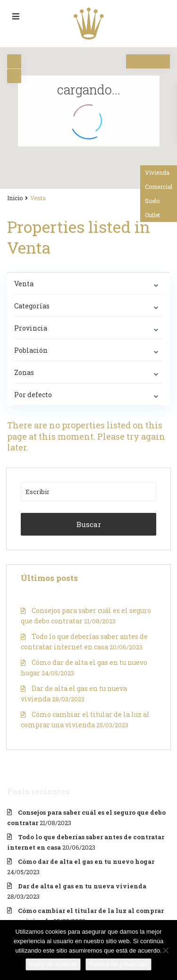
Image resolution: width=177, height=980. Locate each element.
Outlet (152, 215)
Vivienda (157, 172)
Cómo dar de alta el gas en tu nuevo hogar (86, 861)
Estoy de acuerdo (53, 964)
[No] (165, 950)
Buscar (89, 524)
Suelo (152, 201)
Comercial (159, 187)
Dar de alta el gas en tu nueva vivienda (82, 886)
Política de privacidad (118, 964)
